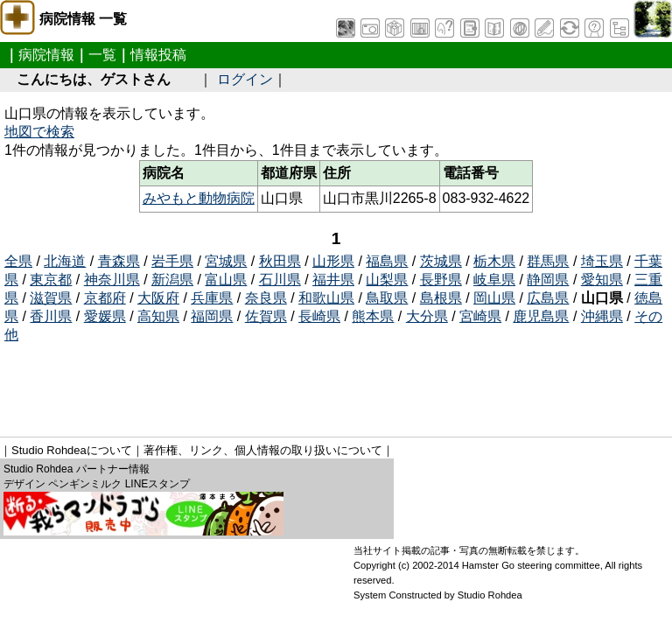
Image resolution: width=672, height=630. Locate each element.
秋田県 (280, 261)
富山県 (226, 280)
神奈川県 (112, 280)
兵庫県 (212, 298)
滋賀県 (51, 298)
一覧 (102, 55)
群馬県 (548, 261)
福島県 (387, 261)
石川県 (280, 280)
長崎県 (319, 316)
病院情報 (46, 55)
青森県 (119, 261)
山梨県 (387, 280)
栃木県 (494, 261)
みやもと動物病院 (199, 198)
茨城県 (441, 261)
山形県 (333, 261)
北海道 (65, 261)
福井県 (333, 280)
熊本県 (373, 316)
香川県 (51, 316)
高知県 (158, 316)
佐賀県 (266, 316)
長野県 (441, 280)
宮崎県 (480, 316)
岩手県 (172, 261)
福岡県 (212, 316)
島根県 (441, 298)
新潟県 (172, 280)
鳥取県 (387, 298)
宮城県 (226, 261)
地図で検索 (39, 132)
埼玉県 (602, 261)
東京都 (51, 280)
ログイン (245, 79)
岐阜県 (494, 280)
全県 (18, 261)
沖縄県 (602, 316)
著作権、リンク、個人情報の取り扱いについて (263, 450)
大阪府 (158, 298)
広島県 (548, 298)
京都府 (105, 298)
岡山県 (494, 298)
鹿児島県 (541, 316)
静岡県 (548, 280)
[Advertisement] (323, 384)
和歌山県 (326, 298)
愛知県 (602, 280)
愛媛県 (105, 316)
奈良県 (266, 298)
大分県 (427, 316)
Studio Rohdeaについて (72, 450)
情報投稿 (158, 55)
